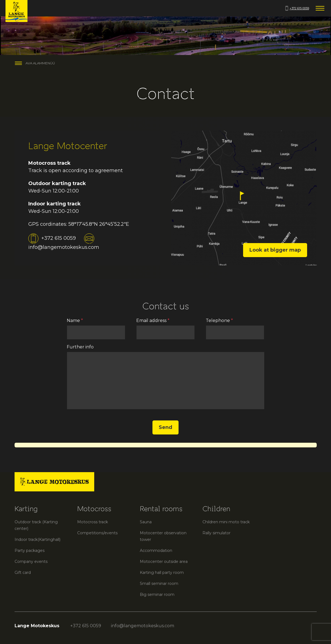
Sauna (146, 522)
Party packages (30, 551)
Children (216, 509)
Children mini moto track (226, 522)
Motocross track (93, 522)
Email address (153, 320)
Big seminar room (157, 595)
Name (75, 320)
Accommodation (156, 551)
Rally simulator (216, 533)
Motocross (94, 509)
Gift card (23, 573)
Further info (80, 347)
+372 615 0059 (297, 8)
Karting (26, 509)
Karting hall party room (162, 573)
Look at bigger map (275, 250)
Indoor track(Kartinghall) (37, 540)
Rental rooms (161, 509)
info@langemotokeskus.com (143, 626)
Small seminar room (159, 584)
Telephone (219, 320)
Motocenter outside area (164, 562)
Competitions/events (97, 533)
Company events (31, 562)
